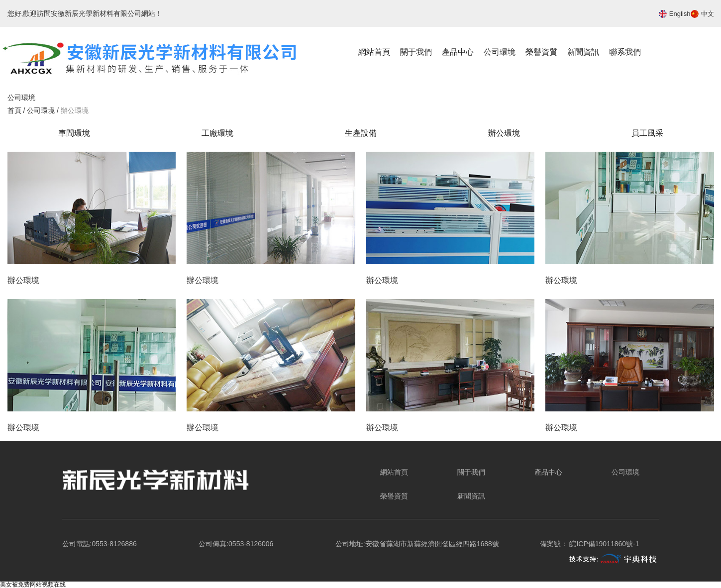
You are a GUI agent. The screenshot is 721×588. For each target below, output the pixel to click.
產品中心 (458, 52)
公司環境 (500, 52)
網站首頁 (374, 52)
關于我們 (416, 52)
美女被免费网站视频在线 (33, 585)
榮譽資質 (541, 52)
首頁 (15, 110)
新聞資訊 (583, 52)
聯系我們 (625, 52)
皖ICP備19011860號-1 (604, 544)
